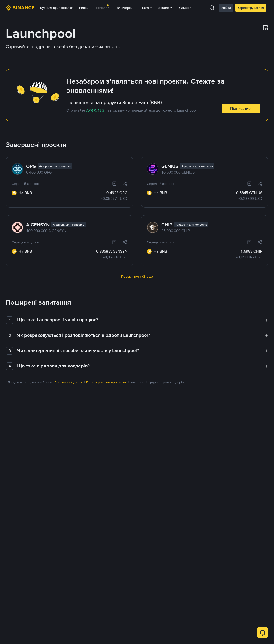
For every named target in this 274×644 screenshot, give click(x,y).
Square (166, 8)
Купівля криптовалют (57, 8)
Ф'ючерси (127, 8)
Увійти (226, 8)
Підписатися (241, 108)
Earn (147, 8)
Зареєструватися (251, 8)
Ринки (84, 8)
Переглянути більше (137, 265)
